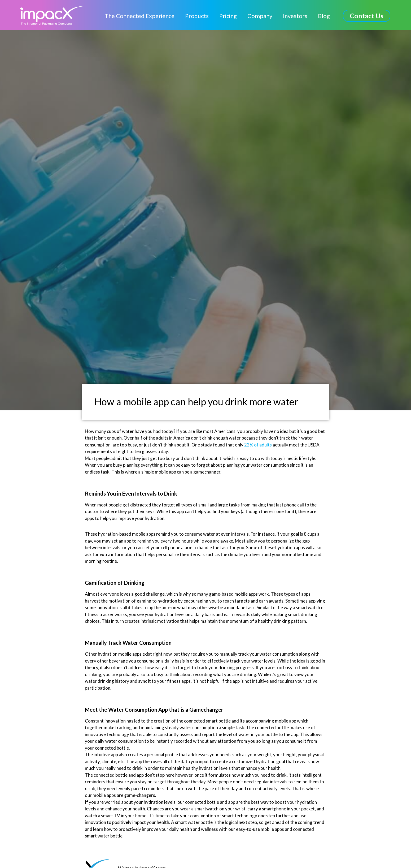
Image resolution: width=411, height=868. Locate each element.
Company (260, 16)
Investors (295, 16)
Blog (324, 16)
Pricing (228, 16)
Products (197, 16)
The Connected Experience (140, 16)
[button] (367, 16)
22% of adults (258, 445)
